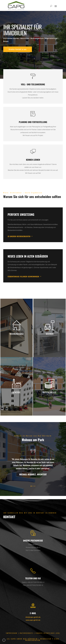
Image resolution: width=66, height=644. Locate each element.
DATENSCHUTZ (26, 633)
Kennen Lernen (33, 160)
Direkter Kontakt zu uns (18, 49)
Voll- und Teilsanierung (33, 84)
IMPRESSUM (12, 633)
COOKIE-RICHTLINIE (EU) (48, 633)
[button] (4, 640)
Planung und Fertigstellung (33, 122)
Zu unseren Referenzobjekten (19, 236)
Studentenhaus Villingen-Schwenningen (23, 276)
